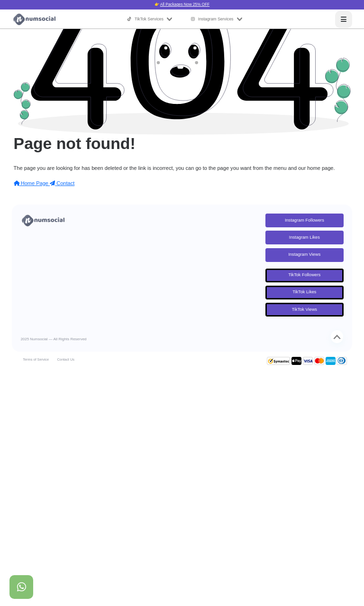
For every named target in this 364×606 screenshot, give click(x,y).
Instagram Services (217, 19)
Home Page (32, 183)
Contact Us (66, 359)
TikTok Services (150, 19)
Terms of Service (36, 359)
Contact (62, 183)
